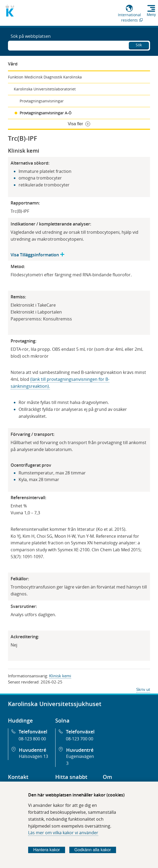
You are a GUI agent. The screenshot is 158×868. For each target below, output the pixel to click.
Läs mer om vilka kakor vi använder (63, 833)
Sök (139, 45)
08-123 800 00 (32, 739)
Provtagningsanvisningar (42, 101)
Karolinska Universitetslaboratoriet (45, 89)
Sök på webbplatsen (31, 36)
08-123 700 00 (80, 739)
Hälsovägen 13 (33, 756)
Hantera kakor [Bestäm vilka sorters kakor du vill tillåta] (47, 850)
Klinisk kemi (60, 676)
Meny (151, 15)
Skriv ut (143, 689)
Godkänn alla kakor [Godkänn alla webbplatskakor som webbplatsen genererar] (93, 850)
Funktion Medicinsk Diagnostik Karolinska (45, 77)
